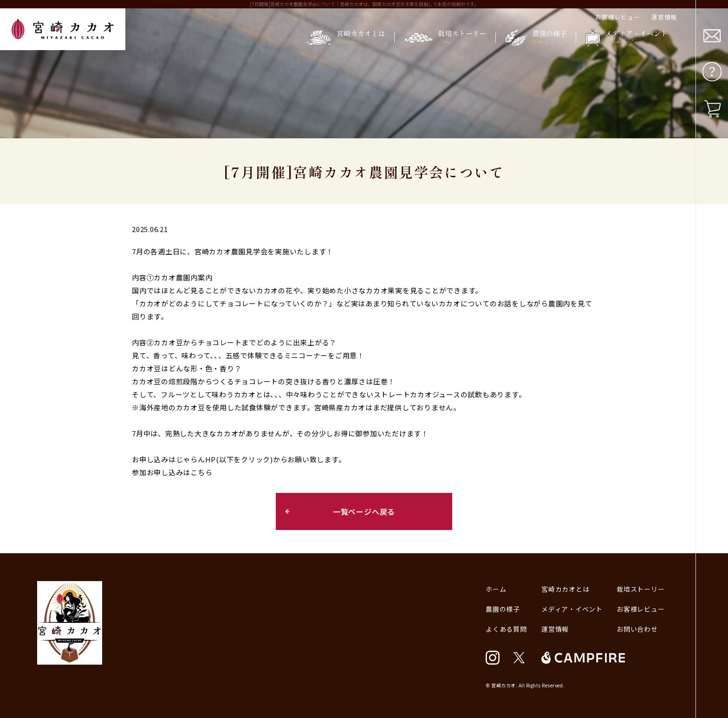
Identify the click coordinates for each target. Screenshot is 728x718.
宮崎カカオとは (565, 589)
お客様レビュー (617, 17)
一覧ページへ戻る (364, 511)
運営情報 (664, 17)
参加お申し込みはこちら (172, 472)
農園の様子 (503, 609)
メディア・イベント (572, 609)
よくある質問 (506, 629)
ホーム (496, 589)
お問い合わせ (637, 629)
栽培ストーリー (640, 589)
